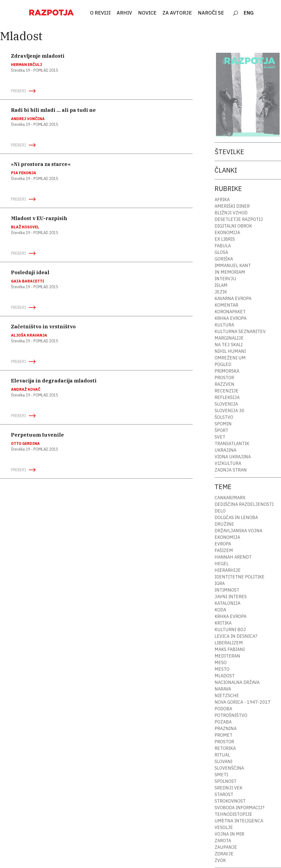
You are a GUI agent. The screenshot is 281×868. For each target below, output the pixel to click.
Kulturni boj (230, 629)
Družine (224, 524)
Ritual (222, 755)
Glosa (221, 252)
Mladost (225, 676)
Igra (220, 583)
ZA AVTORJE (177, 13)
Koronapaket (230, 312)
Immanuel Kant (233, 265)
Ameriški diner (232, 206)
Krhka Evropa (231, 318)
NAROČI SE (211, 13)
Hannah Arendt (233, 557)
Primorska (227, 371)
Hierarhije (228, 570)
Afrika (222, 199)
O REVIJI (100, 13)
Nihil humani (230, 351)
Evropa (223, 544)
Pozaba (223, 722)
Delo (220, 511)
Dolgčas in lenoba (236, 517)
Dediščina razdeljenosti (244, 504)
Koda (220, 610)
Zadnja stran (231, 470)
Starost (224, 794)
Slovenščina (229, 768)
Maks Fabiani (230, 649)
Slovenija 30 (230, 411)
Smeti (221, 775)
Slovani (224, 761)
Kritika (223, 623)
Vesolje (224, 827)
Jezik (221, 292)
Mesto (222, 669)
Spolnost (226, 781)
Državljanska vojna (238, 531)
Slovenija (226, 404)
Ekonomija (227, 232)
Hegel (222, 564)
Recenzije (227, 391)
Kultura (224, 325)
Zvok (220, 860)
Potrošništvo (231, 715)
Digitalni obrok (233, 226)
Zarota (223, 841)
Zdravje (224, 854)
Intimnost (227, 590)
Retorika (225, 748)
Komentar (226, 305)
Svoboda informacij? (239, 808)
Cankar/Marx (230, 498)
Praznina (226, 728)
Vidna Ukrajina (233, 457)
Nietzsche (227, 695)
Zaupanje (226, 847)
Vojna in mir (229, 834)
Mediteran (227, 656)
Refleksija (227, 397)
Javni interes (231, 597)
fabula (223, 246)
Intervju (225, 279)
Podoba (223, 709)
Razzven (224, 384)
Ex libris (225, 239)
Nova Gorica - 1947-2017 (243, 702)
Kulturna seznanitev (240, 331)
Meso (221, 662)
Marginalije (229, 338)
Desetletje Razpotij (239, 219)
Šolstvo (224, 417)
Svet (220, 437)
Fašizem (224, 550)
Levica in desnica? (236, 636)
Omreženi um (230, 358)
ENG (249, 13)
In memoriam (230, 272)
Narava (223, 689)
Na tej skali (229, 345)
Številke (229, 152)
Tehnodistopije (233, 814)
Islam (221, 285)
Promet (224, 735)
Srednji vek (228, 788)
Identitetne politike (240, 577)
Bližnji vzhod (231, 213)
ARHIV (124, 13)
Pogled (223, 364)
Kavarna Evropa (233, 298)
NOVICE (147, 13)
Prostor (224, 378)
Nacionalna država (237, 682)
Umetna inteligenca (239, 821)
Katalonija (227, 603)
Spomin (223, 424)
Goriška (224, 259)
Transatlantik (232, 443)
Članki (226, 170)
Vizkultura (228, 463)
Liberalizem (229, 643)
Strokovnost (230, 801)
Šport (221, 430)
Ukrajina (225, 450)
